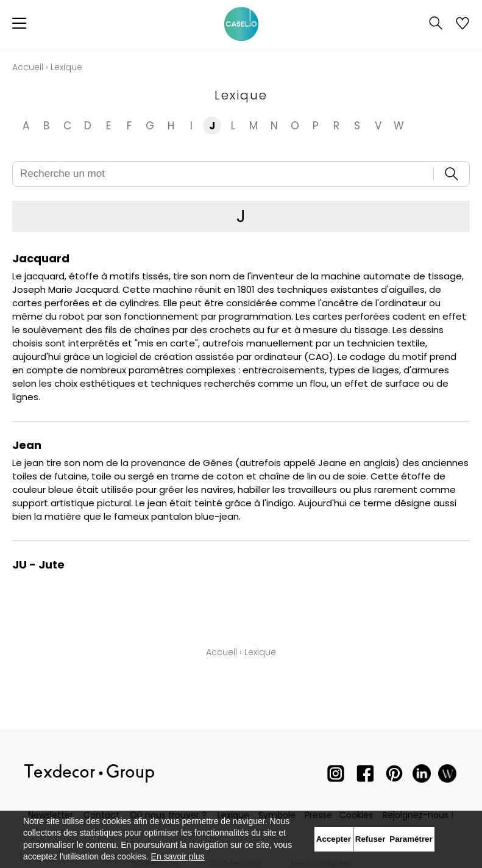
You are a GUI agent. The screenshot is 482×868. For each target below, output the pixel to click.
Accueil (28, 67)
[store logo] (241, 24)
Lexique (260, 652)
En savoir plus (178, 856)
